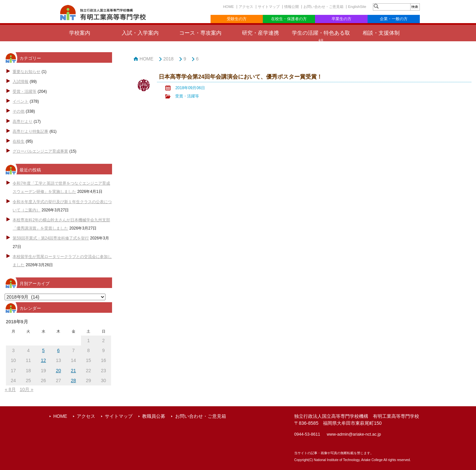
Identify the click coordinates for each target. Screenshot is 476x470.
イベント (20, 101)
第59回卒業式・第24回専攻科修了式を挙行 (51, 238)
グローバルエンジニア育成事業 (40, 151)
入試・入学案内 (140, 33)
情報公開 (292, 7)
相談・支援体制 (381, 33)
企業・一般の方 (394, 19)
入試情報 (20, 82)
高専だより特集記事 (30, 131)
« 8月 (10, 389)
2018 (168, 59)
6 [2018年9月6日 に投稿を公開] (59, 350)
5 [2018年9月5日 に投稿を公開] (43, 350)
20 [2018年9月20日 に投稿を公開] (59, 371)
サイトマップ (269, 7)
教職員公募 (154, 416)
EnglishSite (357, 7)
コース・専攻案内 (200, 33)
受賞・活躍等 (24, 91)
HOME (229, 7)
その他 (19, 111)
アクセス (246, 7)
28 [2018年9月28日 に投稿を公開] (73, 380)
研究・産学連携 (260, 33)
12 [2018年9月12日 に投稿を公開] (43, 360)
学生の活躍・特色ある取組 (321, 37)
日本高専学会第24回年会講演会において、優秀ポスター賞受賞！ (240, 77)
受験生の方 (237, 19)
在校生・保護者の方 (289, 19)
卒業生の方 (341, 19)
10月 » (27, 389)
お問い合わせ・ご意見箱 (323, 7)
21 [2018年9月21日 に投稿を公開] (73, 371)
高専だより (22, 122)
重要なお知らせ (26, 72)
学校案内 (80, 33)
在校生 (19, 141)
